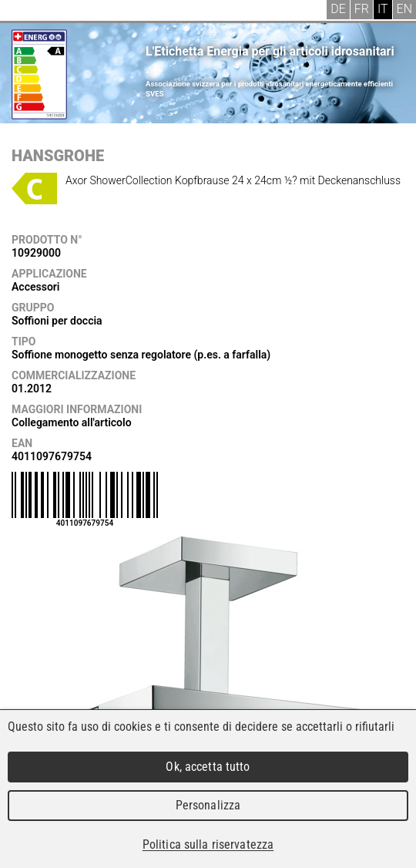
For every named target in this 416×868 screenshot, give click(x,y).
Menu (23, 12)
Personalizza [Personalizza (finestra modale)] (208, 805)
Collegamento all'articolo (72, 422)
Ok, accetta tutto (208, 767)
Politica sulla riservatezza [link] (208, 844)
